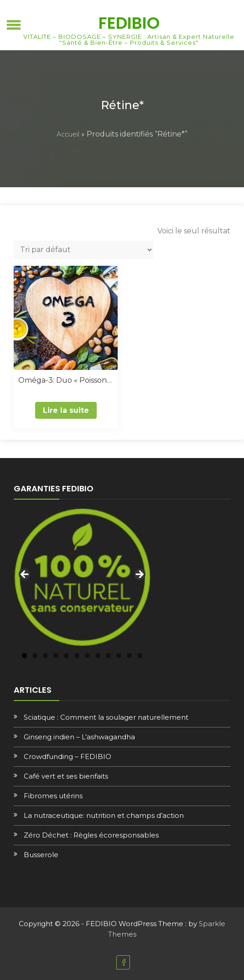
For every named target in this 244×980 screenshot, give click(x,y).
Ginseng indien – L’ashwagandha (79, 737)
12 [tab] (140, 656)
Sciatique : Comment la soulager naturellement (106, 717)
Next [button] (139, 575)
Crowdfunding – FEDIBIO (67, 756)
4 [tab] (56, 656)
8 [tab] (98, 656)
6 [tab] (77, 656)
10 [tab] (119, 656)
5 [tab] (66, 656)
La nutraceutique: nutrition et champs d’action (104, 815)
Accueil (68, 134)
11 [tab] (129, 656)
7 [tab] (87, 656)
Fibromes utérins (53, 796)
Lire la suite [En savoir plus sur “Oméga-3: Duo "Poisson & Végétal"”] (66, 410)
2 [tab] (35, 656)
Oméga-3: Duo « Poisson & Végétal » (66, 380)
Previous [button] (25, 575)
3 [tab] (45, 656)
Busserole (41, 855)
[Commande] (83, 250)
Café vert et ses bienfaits (66, 776)
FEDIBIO (129, 23)
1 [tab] (24, 656)
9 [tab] (108, 656)
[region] (82, 577)
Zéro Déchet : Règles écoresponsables (91, 835)
